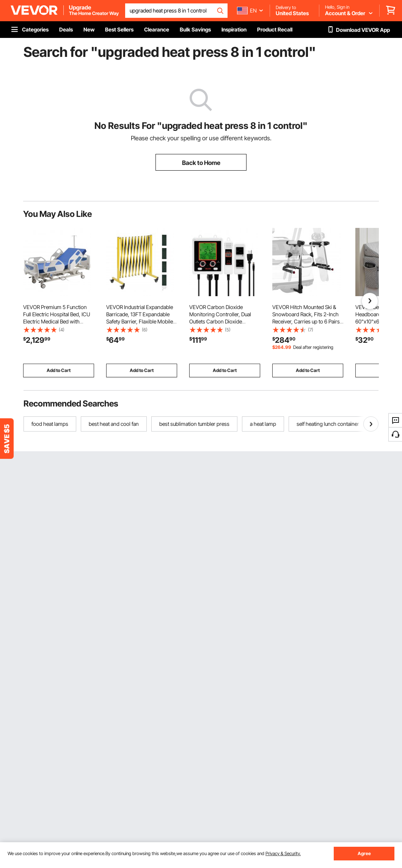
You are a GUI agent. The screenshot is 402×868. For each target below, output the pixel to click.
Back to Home (201, 163)
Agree (364, 853)
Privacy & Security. (283, 853)
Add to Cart (59, 370)
